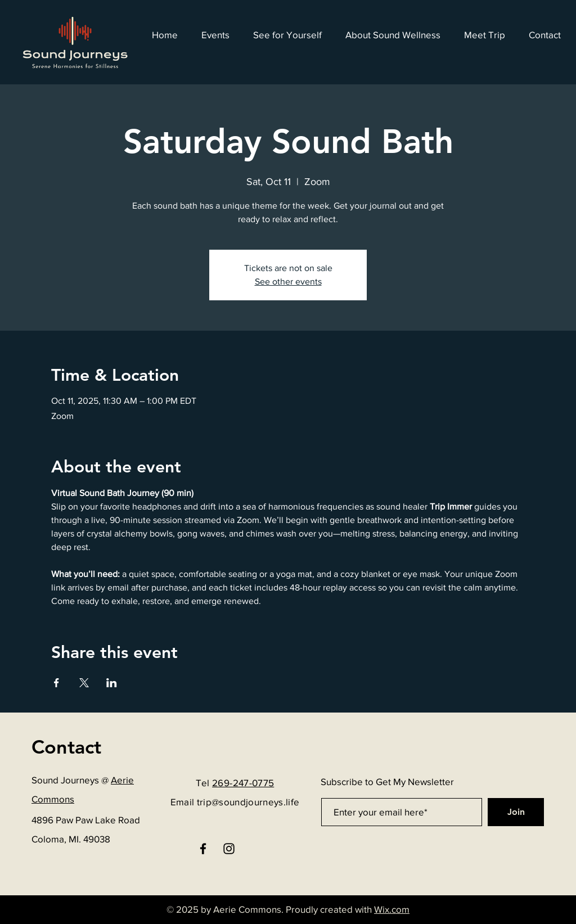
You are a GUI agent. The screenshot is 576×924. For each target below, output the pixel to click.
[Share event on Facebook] (57, 683)
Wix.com (392, 909)
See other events (288, 281)
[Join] (516, 812)
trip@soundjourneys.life (248, 802)
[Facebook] (203, 849)
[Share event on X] (84, 683)
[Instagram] (229, 849)
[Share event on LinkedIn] (112, 683)
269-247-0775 (243, 783)
